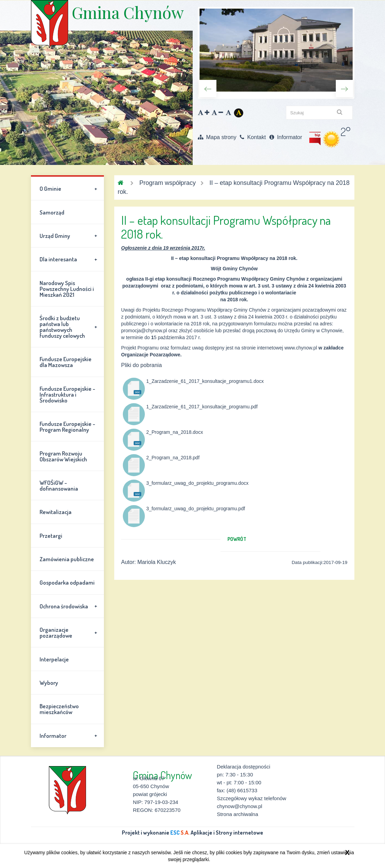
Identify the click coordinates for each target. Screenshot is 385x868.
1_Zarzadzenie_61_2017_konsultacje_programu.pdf (190, 407)
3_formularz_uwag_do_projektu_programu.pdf (184, 509)
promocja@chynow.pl (144, 331)
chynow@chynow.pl (239, 806)
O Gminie (70, 189)
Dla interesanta (70, 259)
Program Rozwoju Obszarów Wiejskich (63, 456)
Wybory (49, 683)
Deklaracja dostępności (243, 767)
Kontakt (253, 137)
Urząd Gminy (70, 236)
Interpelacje (54, 659)
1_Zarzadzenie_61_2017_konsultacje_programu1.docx (193, 381)
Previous (208, 88)
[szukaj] (319, 113)
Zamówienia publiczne (67, 559)
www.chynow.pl (301, 348)
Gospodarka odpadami (67, 582)
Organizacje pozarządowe (70, 632)
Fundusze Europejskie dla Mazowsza (66, 362)
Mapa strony (217, 137)
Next (344, 88)
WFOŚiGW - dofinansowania (59, 485)
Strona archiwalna (237, 814)
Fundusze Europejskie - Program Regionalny (67, 427)
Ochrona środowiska (70, 606)
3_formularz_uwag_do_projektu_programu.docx (186, 483)
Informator (286, 137)
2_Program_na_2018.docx (163, 432)
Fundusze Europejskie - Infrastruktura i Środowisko (67, 394)
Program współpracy (168, 183)
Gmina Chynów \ (50, 24)
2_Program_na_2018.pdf (161, 458)
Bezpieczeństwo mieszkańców (59, 709)
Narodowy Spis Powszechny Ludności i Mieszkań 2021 (67, 289)
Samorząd (52, 212)
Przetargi (51, 536)
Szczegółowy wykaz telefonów (252, 798)
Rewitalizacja (56, 512)
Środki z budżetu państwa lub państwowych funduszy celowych (70, 327)
